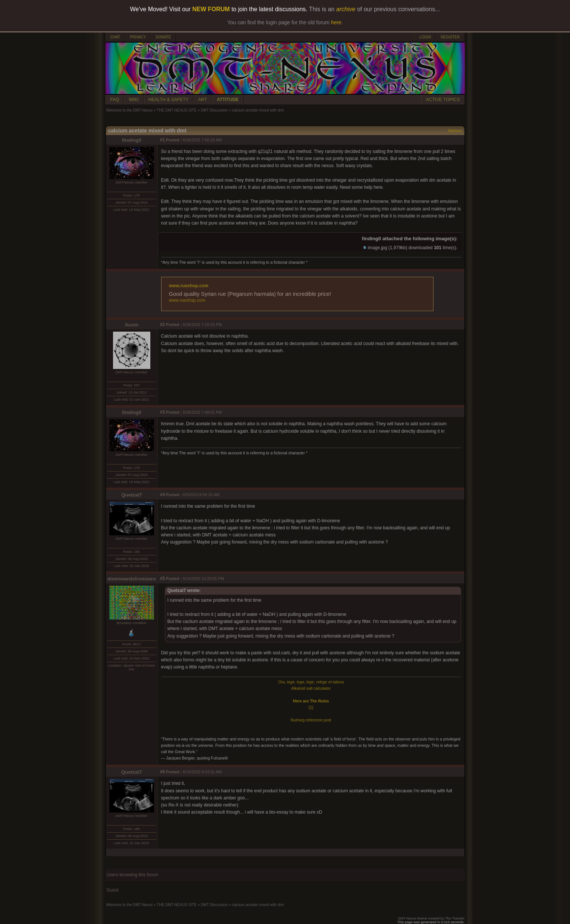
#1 (162, 140)
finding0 (132, 140)
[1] (311, 707)
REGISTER (450, 37)
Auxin (131, 325)
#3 (162, 412)
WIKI (134, 100)
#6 (162, 772)
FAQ (115, 100)
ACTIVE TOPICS (443, 100)
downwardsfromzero (132, 579)
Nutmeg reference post (311, 720)
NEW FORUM (211, 9)
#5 (162, 579)
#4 (162, 495)
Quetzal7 (132, 495)
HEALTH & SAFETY (169, 100)
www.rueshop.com (189, 286)
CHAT (115, 37)
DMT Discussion (214, 110)
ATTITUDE (228, 100)
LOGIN (425, 37)
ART (203, 100)
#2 (162, 325)
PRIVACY (138, 37)
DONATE (163, 37)
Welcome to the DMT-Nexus (130, 110)
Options (455, 131)
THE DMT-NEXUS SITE (177, 110)
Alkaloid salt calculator (311, 688)
